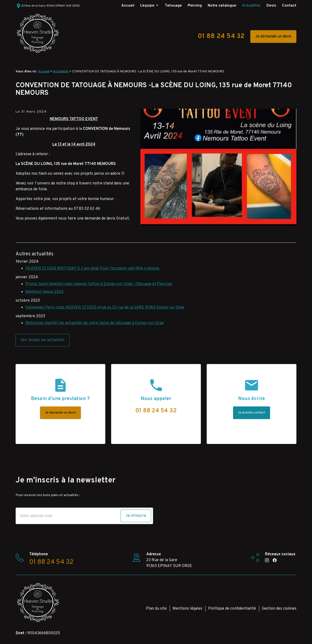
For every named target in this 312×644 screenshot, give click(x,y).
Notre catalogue (222, 6)
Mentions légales (187, 609)
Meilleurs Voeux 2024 (44, 292)
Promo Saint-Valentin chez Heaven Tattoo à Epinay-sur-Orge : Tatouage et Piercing (99, 284)
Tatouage (173, 6)
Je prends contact (252, 413)
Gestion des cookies (279, 609)
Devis (271, 6)
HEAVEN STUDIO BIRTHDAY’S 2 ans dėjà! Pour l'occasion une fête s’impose (92, 269)
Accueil (128, 6)
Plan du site (156, 609)
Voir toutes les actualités (43, 340)
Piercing (195, 6)
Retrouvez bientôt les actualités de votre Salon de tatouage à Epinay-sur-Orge (95, 323)
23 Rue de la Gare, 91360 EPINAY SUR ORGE (48, 6)
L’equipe (147, 6)
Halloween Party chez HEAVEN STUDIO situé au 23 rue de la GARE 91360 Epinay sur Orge (105, 308)
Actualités (251, 6)
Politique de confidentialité (232, 609)
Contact (289, 6)
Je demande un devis (273, 37)
